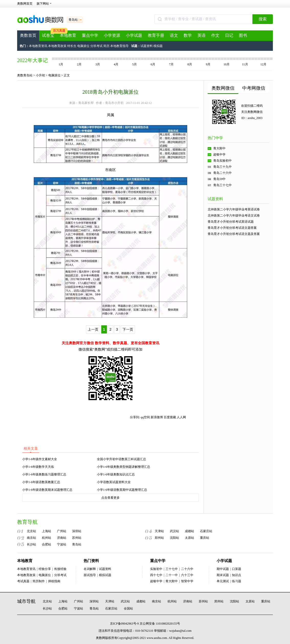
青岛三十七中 (222, 185)
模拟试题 (105, 575)
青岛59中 (219, 179)
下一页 (128, 329)
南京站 (31, 538)
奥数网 (101, 638)
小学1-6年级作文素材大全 (40, 459)
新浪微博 (157, 417)
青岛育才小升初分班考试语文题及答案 (234, 234)
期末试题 (223, 575)
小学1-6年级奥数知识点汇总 (116, 474)
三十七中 (172, 569)
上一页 (93, 329)
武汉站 (174, 531)
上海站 (47, 531)
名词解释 (90, 569)
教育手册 (156, 35)
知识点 (237, 575)
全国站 (128, 609)
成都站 (189, 531)
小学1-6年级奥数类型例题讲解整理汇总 (124, 467)
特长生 (72, 46)
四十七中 (156, 575)
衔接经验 (60, 569)
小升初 (40, 75)
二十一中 (172, 575)
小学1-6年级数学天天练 (38, 467)
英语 (202, 35)
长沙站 (31, 544)
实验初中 (156, 569)
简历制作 (39, 581)
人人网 (181, 417)
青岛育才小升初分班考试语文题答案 (232, 228)
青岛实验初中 (222, 161)
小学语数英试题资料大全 (114, 482)
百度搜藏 (170, 417)
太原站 (189, 538)
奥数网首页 (25, 4)
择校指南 (54, 581)
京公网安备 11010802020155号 (160, 624)
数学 (188, 35)
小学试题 (134, 35)
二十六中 (187, 569)
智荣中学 (187, 581)
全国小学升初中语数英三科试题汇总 (121, 459)
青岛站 (77, 544)
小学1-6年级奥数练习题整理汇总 (44, 474)
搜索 (263, 19)
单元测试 (223, 581)
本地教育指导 (119, 46)
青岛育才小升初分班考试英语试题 (231, 222)
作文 (215, 35)
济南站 (62, 538)
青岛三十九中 (222, 167)
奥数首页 (28, 35)
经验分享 (45, 569)
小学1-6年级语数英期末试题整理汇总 (47, 490)
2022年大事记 (32, 60)
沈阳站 (174, 538)
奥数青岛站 (25, 75)
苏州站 (77, 538)
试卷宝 (48, 35)
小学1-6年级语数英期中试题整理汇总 (122, 490)
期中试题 (223, 569)
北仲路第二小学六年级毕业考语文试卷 (234, 216)
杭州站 (47, 538)
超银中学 (219, 154)
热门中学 (215, 138)
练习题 (237, 581)
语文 (174, 35)
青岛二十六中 (222, 173)
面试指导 (90, 575)
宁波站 (62, 544)
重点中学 (90, 35)
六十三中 (187, 575)
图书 (243, 35)
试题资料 (147, 46)
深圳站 (77, 531)
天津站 (159, 531)
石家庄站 (206, 531)
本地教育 (68, 35)
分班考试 (96, 46)
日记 (229, 35)
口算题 (237, 569)
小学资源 (112, 35)
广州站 (62, 531)
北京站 (31, 531)
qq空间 (145, 417)
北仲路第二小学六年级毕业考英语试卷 (234, 209)
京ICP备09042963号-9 (124, 624)
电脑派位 (83, 46)
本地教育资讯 (38, 46)
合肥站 (47, 544)
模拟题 (158, 46)
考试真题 (23, 581)
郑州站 (159, 538)
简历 (106, 46)
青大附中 (219, 148)
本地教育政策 (57, 46)
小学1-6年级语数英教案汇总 (41, 482)
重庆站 (205, 538)
